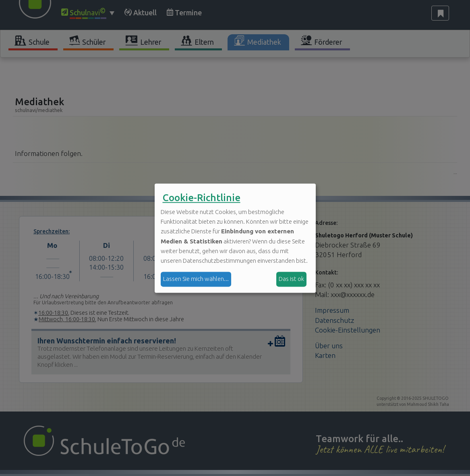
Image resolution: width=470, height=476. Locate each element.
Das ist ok (291, 279)
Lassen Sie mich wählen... (196, 279)
